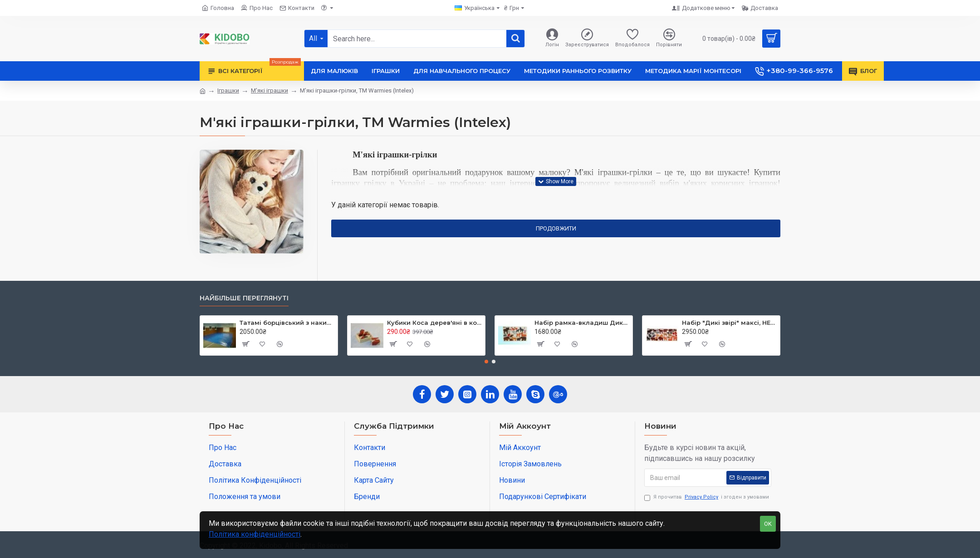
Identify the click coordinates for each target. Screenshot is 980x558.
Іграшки (228, 91)
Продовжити (556, 228)
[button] (486, 362)
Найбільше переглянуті (244, 298)
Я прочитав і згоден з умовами (707, 497)
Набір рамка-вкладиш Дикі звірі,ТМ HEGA (582, 323)
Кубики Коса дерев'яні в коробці (434, 323)
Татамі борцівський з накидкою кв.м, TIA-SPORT (287, 323)
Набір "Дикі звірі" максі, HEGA (729, 323)
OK (768, 524)
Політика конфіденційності (255, 534)
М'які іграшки (269, 91)
